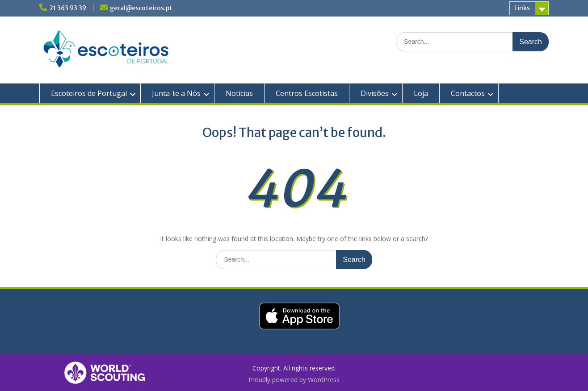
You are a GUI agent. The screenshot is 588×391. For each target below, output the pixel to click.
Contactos (468, 93)
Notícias (239, 93)
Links (522, 8)
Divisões (375, 93)
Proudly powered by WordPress (294, 380)
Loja (421, 93)
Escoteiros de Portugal (89, 93)
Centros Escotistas (307, 93)
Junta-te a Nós (176, 93)
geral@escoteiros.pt (141, 8)
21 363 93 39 (68, 8)
